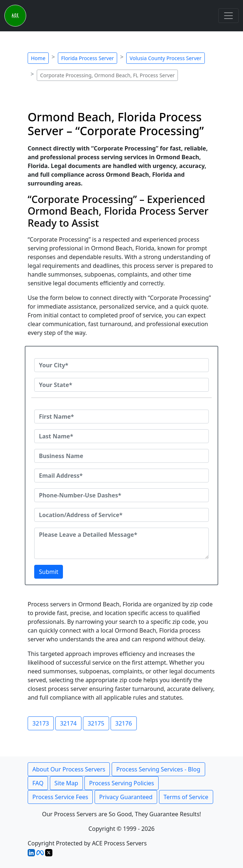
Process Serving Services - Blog (158, 769)
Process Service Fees (60, 797)
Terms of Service (186, 797)
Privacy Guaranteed (126, 797)
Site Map (66, 783)
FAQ (38, 783)
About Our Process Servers (69, 769)
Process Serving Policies (122, 783)
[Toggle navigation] (228, 16)
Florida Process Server (87, 58)
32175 (96, 723)
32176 (124, 723)
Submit (49, 572)
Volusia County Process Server (165, 58)
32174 (68, 723)
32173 (41, 723)
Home (38, 58)
